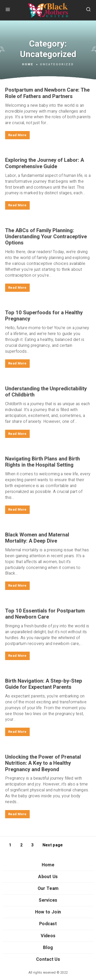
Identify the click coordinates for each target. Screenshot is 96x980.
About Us (48, 877)
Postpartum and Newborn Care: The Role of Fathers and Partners (47, 93)
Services (48, 900)
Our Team (48, 889)
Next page (53, 845)
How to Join (48, 912)
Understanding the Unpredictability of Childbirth (46, 392)
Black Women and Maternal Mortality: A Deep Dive (37, 538)
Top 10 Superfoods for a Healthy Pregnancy (44, 316)
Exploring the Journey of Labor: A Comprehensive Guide (45, 163)
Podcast (48, 924)
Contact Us (48, 959)
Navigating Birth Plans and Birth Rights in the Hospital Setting (42, 462)
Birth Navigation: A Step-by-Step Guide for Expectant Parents (44, 684)
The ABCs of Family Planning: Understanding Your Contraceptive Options (46, 237)
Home (28, 64)
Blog (48, 948)
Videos (48, 936)
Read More (17, 135)
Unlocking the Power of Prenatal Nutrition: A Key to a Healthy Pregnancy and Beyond (43, 763)
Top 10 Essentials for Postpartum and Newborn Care (45, 614)
